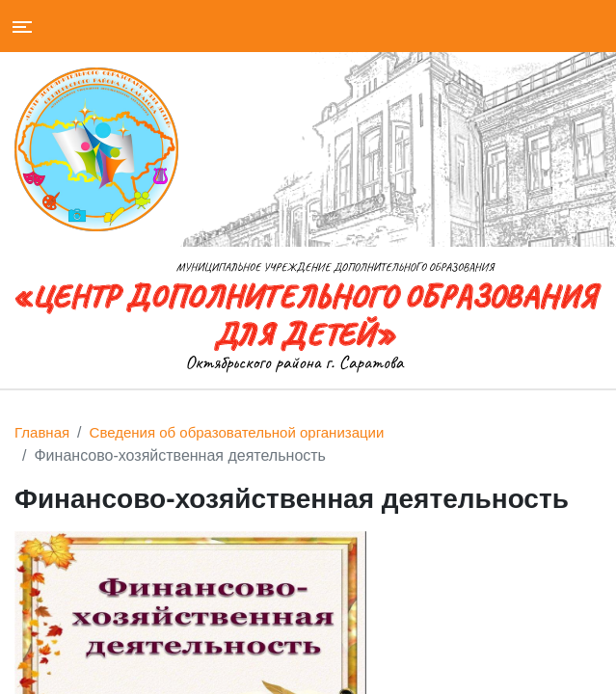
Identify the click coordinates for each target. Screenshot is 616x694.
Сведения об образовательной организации (237, 432)
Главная (42, 432)
